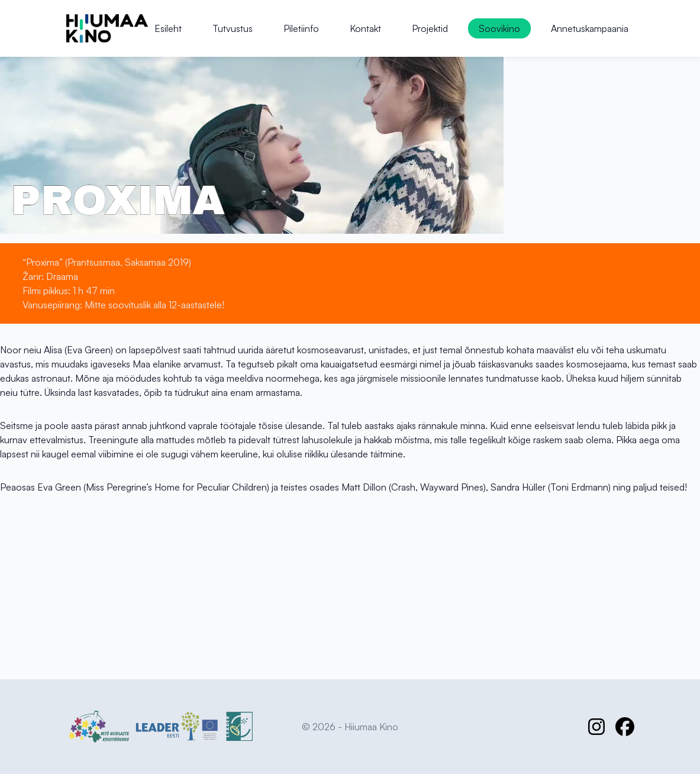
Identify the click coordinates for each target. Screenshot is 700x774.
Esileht (168, 28)
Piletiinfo (301, 28)
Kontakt (365, 28)
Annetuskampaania (590, 28)
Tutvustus (233, 28)
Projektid (430, 28)
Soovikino (499, 28)
